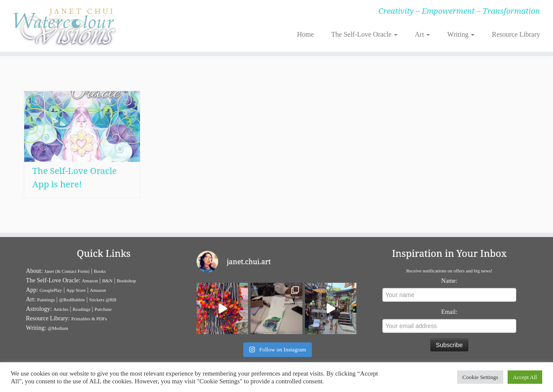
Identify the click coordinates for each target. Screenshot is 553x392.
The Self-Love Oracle (364, 34)
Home (305, 34)
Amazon (90, 281)
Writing (461, 34)
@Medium (58, 328)
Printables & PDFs (89, 319)
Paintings (46, 300)
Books (100, 271)
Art (422, 34)
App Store (76, 290)
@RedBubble (72, 300)
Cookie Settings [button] (480, 377)
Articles (61, 309)
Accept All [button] (525, 377)
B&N (108, 281)
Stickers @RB (103, 300)
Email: (449, 312)
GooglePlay (51, 290)
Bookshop (126, 281)
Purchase (103, 309)
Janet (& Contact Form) (67, 271)
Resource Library (516, 34)
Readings (81, 309)
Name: (449, 281)
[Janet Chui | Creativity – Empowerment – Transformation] (64, 26)
